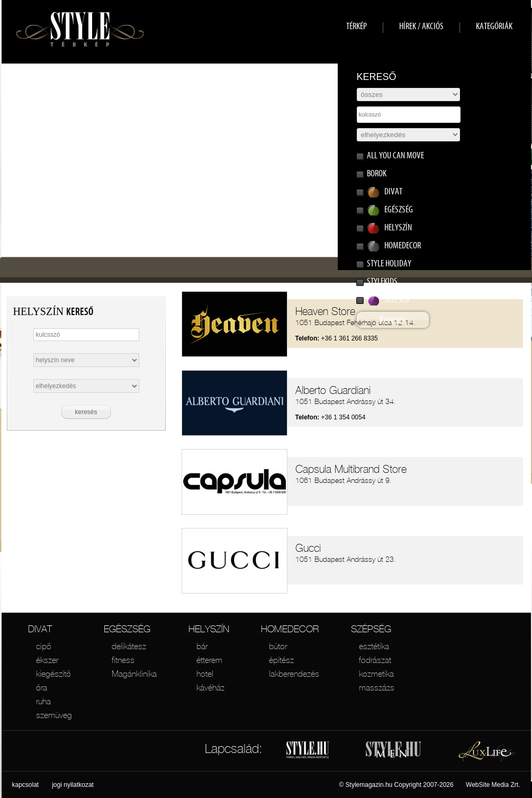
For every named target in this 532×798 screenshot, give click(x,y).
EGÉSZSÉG (127, 629)
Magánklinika (134, 674)
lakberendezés (294, 674)
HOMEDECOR (290, 629)
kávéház (210, 687)
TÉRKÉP (357, 26)
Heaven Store (325, 311)
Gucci (308, 548)
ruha (43, 701)
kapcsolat (26, 785)
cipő (44, 646)
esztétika (374, 646)
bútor (278, 646)
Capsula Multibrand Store (351, 469)
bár (202, 646)
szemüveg (54, 715)
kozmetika (376, 674)
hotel (205, 674)
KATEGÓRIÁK (494, 26)
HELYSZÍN (209, 629)
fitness (123, 660)
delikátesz (129, 646)
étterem (209, 660)
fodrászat (375, 660)
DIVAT (40, 629)
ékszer (47, 660)
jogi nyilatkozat (73, 785)
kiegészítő (53, 674)
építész (281, 660)
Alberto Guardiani (333, 390)
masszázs (377, 687)
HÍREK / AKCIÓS (421, 26)
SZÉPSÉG (371, 629)
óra (42, 687)
